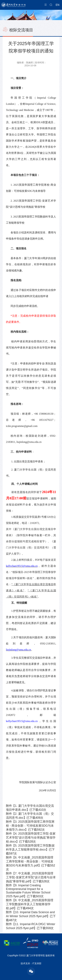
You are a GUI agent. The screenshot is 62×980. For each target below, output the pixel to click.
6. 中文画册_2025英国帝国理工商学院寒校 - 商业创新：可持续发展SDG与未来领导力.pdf (30, 861)
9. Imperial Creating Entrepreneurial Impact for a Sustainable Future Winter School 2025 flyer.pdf (28, 891)
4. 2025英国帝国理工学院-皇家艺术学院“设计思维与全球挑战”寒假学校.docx (31, 838)
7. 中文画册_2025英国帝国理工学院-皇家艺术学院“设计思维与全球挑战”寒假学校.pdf (31, 877)
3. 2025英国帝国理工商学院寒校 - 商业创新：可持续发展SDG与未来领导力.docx (30, 826)
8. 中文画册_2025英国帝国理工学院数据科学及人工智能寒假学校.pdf (30, 904)
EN (58, 5)
